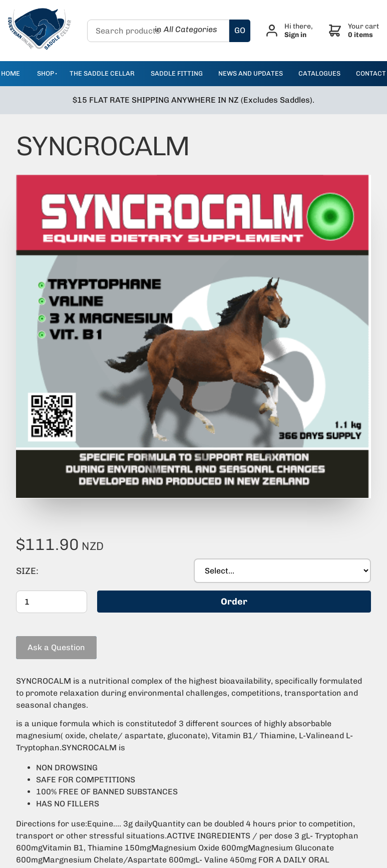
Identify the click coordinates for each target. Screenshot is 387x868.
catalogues (319, 73)
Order (234, 578)
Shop (46, 73)
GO (240, 30)
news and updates (251, 73)
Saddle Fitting (177, 73)
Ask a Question (45, 617)
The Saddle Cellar (102, 73)
